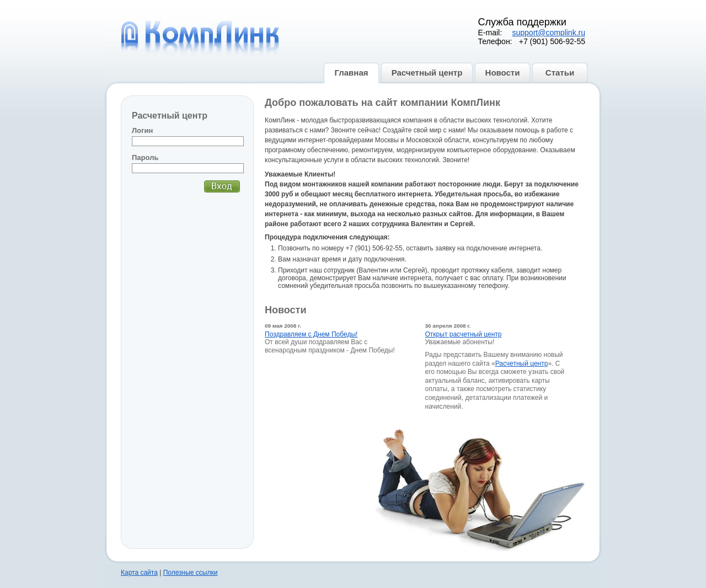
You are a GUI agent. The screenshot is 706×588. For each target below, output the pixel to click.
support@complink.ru (549, 33)
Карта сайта (139, 573)
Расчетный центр (522, 364)
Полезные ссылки (191, 573)
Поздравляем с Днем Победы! (311, 334)
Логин (142, 130)
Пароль (145, 157)
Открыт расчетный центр (464, 334)
